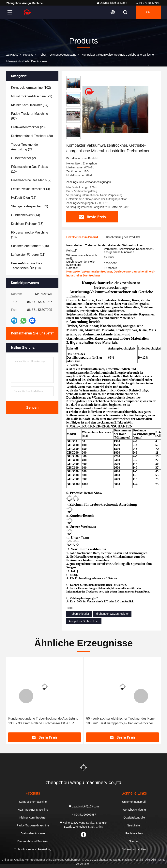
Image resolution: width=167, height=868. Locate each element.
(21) (24, 147)
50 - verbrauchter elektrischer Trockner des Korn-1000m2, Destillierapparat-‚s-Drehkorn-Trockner (121, 721)
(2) (23, 158)
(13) (27, 224)
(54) (30, 105)
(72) (32, 96)
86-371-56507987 (148, 3)
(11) (28, 255)
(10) (30, 169)
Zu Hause (12, 55)
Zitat (149, 12)
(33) (30, 206)
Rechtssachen (134, 833)
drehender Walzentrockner (112, 614)
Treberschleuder (79, 614)
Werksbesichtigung (134, 810)
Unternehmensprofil (134, 802)
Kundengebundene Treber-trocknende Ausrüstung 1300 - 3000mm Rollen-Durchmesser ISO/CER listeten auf (43, 721)
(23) (28, 127)
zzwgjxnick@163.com (112, 3)
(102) (31, 88)
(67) (30, 116)
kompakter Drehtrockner (84, 621)
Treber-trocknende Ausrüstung (57, 55)
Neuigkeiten (134, 825)
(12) (24, 198)
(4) (30, 189)
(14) (26, 215)
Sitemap (134, 841)
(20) (32, 136)
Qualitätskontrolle (134, 818)
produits (28, 55)
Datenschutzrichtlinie (134, 849)
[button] (26, 696)
